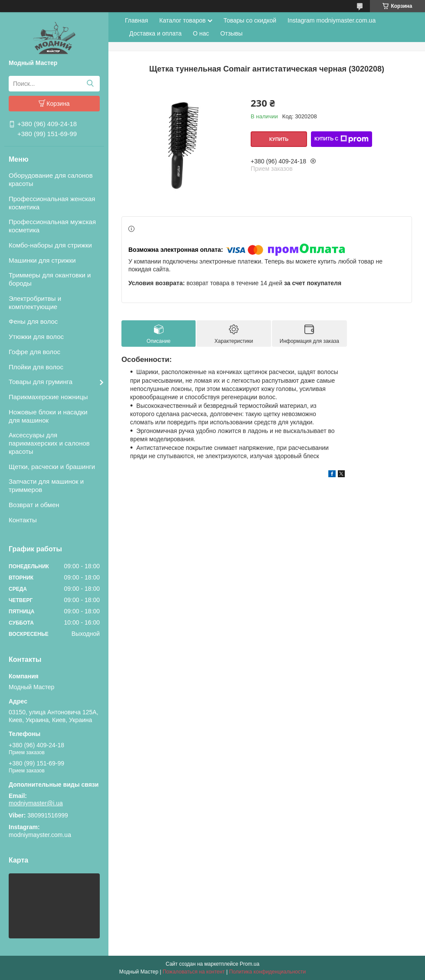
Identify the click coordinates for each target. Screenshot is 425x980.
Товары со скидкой (250, 20)
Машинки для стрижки (42, 260)
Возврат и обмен (34, 505)
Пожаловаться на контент (194, 972)
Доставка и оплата (155, 33)
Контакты (23, 520)
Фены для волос (33, 321)
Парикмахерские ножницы (48, 397)
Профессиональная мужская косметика (52, 226)
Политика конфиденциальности (267, 972)
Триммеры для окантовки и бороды (50, 279)
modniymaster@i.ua (36, 803)
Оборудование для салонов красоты (51, 179)
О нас (201, 33)
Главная (136, 20)
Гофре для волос (34, 352)
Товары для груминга (41, 382)
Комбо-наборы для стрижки (50, 245)
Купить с (342, 139)
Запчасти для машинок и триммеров (46, 485)
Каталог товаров (182, 20)
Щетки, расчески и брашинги (52, 467)
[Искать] (90, 84)
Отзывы (231, 33)
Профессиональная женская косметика (52, 203)
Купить (279, 139)
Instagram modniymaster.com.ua (332, 20)
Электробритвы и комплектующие (35, 303)
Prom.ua (250, 964)
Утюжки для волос (36, 337)
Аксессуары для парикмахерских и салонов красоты (49, 443)
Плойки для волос (36, 367)
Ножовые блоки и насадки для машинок (48, 416)
